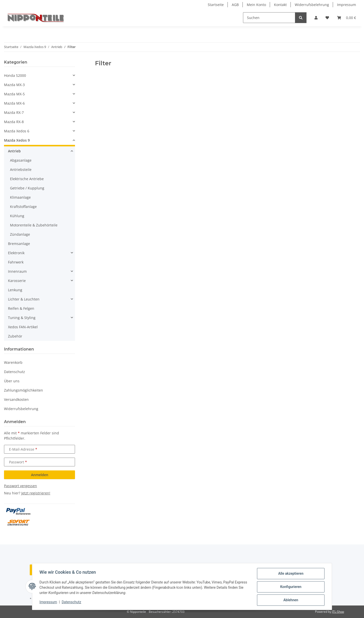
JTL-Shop (338, 612)
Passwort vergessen (20, 486)
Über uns (12, 381)
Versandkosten (16, 399)
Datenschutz (72, 602)
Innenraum (17, 271)
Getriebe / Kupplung (27, 188)
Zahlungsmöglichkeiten (23, 390)
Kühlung (17, 216)
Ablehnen (290, 600)
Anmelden (40, 475)
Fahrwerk (16, 262)
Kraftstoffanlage (23, 207)
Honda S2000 (15, 75)
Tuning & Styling (22, 318)
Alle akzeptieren (290, 574)
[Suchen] (269, 18)
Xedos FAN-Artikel (23, 327)
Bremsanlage (19, 244)
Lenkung (15, 290)
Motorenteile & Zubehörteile (34, 225)
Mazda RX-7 (14, 112)
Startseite (216, 5)
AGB (235, 5)
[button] (316, 18)
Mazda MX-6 (14, 103)
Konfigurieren (290, 587)
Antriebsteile (21, 170)
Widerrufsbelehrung (312, 5)
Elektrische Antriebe (27, 179)
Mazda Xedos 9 (17, 140)
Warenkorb (13, 362)
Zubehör (15, 336)
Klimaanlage (20, 197)
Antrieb (14, 151)
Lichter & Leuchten (24, 299)
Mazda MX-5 (14, 94)
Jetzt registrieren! (36, 493)
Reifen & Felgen (21, 308)
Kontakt (280, 5)
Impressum (49, 602)
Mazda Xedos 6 (17, 131)
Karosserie (17, 281)
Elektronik (16, 253)
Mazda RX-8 (14, 122)
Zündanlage (20, 234)
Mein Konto (256, 5)
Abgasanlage (21, 160)
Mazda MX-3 (14, 85)
